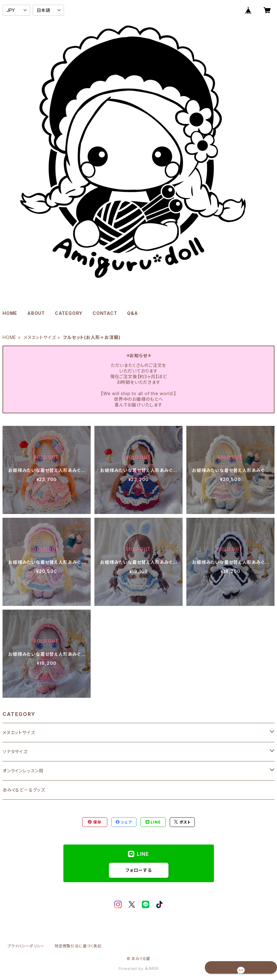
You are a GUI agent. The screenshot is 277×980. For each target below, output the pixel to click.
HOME (10, 313)
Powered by (139, 969)
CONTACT (105, 313)
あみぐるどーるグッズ (24, 790)
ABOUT (36, 313)
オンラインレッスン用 (23, 771)
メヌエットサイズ (40, 337)
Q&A (132, 313)
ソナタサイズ (15, 752)
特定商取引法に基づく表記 (78, 946)
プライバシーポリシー (26, 946)
